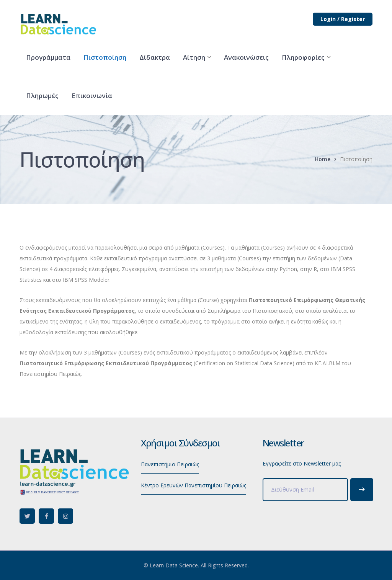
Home (323, 159)
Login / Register (343, 19)
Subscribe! (362, 490)
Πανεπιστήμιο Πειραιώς (170, 464)
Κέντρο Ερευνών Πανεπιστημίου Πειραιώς (194, 485)
